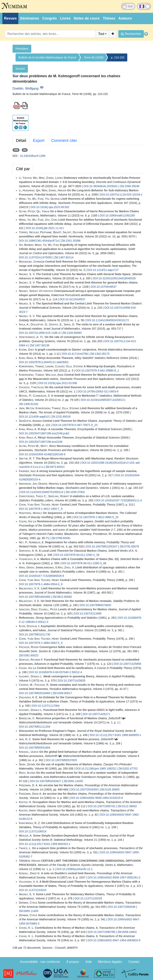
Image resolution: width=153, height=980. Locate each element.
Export (39, 140)
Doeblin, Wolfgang (25, 88)
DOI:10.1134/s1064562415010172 (107, 320)
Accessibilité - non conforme (40, 962)
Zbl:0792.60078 (129, 546)
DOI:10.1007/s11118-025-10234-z (121, 195)
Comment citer (64, 140)
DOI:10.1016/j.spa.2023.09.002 (50, 207)
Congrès (50, 18)
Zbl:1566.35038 (130, 186)
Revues (10, 18)
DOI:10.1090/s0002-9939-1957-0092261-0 (114, 877)
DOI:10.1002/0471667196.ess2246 (41, 442)
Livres (65, 18)
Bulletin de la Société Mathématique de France (47, 57)
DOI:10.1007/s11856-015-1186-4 (39, 333)
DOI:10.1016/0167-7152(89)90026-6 (42, 576)
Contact (134, 962)
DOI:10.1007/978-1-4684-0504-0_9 (41, 584)
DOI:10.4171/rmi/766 (75, 354)
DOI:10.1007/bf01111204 (35, 727)
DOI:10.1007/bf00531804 (35, 748)
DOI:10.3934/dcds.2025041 (101, 186)
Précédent (22, 49)
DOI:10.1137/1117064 (46, 706)
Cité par (23, 169)
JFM (16, 150)
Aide (88, 962)
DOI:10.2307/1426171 (96, 714)
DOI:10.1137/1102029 (88, 898)
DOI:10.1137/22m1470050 (35, 257)
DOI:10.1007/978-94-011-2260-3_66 (84, 563)
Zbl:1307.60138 (40, 345)
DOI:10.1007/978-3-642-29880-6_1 (97, 370)
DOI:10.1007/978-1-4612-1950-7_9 (41, 509)
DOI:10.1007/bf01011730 (35, 634)
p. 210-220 (118, 57)
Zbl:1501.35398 (71, 241)
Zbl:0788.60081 (61, 538)
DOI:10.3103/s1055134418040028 (114, 278)
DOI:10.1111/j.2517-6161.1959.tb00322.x (45, 844)
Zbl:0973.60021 (55, 467)
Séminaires (29, 18)
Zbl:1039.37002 (75, 492)
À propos (73, 962)
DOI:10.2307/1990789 (101, 932)
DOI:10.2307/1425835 (72, 681)
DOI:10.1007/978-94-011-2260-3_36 (77, 555)
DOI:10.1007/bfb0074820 (96, 605)
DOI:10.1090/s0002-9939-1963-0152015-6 (97, 798)
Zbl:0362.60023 (29, 655)
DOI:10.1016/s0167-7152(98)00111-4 (119, 500)
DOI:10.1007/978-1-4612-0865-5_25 (96, 517)
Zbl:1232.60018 (61, 417)
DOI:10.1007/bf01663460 (35, 597)
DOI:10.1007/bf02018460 (35, 693)
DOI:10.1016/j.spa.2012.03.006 (58, 383)
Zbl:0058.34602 (127, 932)
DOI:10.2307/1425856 (127, 664)
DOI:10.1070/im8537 (104, 287)
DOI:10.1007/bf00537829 (61, 760)
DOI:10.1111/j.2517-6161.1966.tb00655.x (115, 735)
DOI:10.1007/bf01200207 (102, 546)
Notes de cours (87, 18)
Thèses (109, 18)
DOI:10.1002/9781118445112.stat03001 (44, 362)
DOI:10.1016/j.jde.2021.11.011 (45, 228)
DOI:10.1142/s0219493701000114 (42, 492)
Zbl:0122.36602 (127, 806)
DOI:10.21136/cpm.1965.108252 (96, 769)
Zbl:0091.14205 (73, 781)
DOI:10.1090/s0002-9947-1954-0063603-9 (114, 940)
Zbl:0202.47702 (128, 769)
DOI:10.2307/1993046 (122, 907)
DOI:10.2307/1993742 (101, 806)
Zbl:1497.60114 (64, 257)
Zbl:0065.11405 (29, 911)
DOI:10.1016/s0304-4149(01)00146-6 (42, 454)
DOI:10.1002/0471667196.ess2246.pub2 (44, 433)
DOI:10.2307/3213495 (88, 613)
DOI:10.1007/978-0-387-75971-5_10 (75, 425)
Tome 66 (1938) (94, 57)
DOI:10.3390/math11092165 (117, 215)
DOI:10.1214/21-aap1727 (103, 270)
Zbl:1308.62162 (29, 404)
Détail (21, 140)
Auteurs (125, 18)
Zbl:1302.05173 (100, 354)
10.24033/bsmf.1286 (33, 156)
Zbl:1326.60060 (72, 333)
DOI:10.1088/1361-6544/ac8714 (39, 241)
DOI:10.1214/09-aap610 (34, 417)
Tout (101, 34)
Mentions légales (110, 962)
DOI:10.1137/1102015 (33, 890)
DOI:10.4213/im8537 (72, 299)
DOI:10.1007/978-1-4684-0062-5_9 (41, 643)
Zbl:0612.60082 (62, 597)
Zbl (25, 150)
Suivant (20, 69)
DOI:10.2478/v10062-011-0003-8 (98, 391)
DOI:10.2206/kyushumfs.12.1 (74, 869)
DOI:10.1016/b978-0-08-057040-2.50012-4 (55, 672)
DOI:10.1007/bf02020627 (46, 781)
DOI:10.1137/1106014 (33, 831)
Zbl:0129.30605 (110, 789)
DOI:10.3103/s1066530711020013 (102, 400)
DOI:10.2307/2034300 (84, 789)
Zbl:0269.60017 (62, 693)
